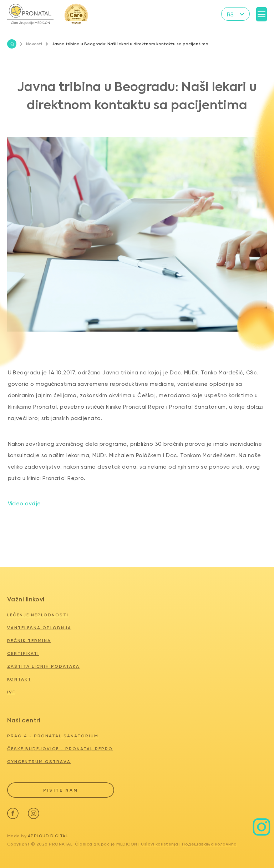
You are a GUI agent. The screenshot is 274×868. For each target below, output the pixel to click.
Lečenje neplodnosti (38, 615)
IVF (11, 692)
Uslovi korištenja (160, 843)
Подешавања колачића (209, 843)
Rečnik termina (29, 641)
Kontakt (19, 679)
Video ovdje (25, 504)
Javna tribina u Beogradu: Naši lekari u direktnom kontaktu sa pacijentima (127, 44)
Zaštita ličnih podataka (43, 666)
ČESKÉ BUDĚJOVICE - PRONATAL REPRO (60, 749)
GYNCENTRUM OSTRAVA (39, 762)
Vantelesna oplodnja (39, 628)
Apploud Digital (48, 835)
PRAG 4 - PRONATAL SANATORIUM (53, 736)
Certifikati (23, 653)
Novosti (31, 44)
